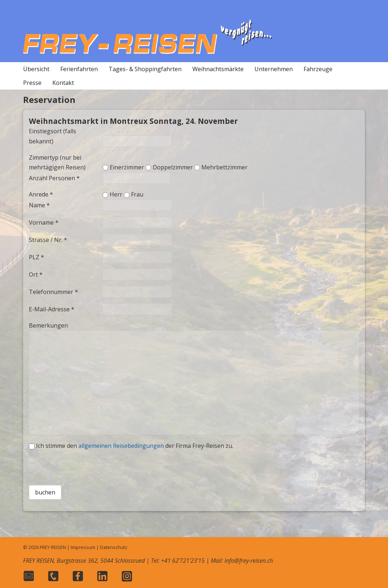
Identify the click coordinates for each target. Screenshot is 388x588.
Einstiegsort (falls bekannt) (53, 136)
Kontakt (63, 83)
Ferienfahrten (79, 69)
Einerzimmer (127, 167)
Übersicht (36, 69)
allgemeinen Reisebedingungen (121, 446)
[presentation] (194, 465)
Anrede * (41, 194)
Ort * (36, 274)
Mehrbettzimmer (224, 167)
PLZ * (36, 257)
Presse (32, 83)
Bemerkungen (48, 325)
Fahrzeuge (318, 69)
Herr (116, 194)
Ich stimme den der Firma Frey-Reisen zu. (135, 446)
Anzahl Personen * (54, 178)
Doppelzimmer (173, 167)
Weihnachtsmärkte (218, 69)
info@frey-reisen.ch (249, 561)
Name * (39, 205)
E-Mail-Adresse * (52, 309)
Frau (137, 194)
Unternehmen (274, 69)
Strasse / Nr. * (48, 240)
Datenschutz (114, 547)
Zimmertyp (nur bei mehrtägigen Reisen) (57, 162)
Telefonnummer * (53, 292)
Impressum (83, 547)
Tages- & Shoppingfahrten (145, 69)
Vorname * (44, 222)
